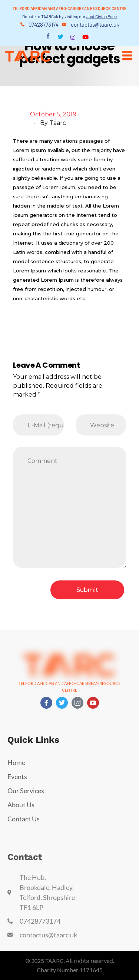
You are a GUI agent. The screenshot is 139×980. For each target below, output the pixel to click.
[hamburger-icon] (127, 56)
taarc (58, 123)
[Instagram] (73, 37)
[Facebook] (48, 37)
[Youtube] (85, 37)
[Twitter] (61, 37)
